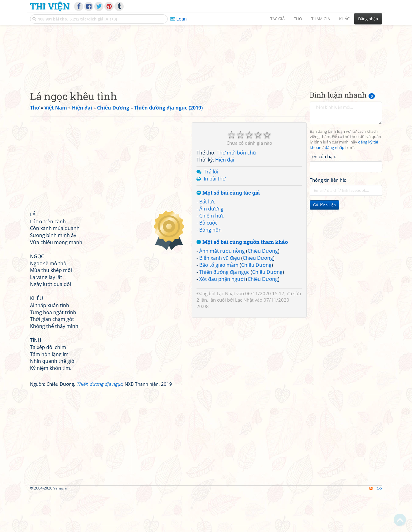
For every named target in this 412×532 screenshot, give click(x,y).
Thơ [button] (298, 19)
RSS (376, 527)
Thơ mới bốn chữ (236, 191)
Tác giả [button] (277, 19)
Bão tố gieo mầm (219, 303)
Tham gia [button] (321, 19)
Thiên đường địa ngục (224, 310)
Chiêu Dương (263, 289)
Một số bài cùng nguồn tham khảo (242, 280)
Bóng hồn (210, 268)
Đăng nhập (368, 19)
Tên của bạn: (323, 195)
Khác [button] (344, 19)
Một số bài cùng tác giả (228, 231)
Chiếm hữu (212, 254)
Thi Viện (50, 6)
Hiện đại (225, 198)
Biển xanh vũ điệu (220, 296)
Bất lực (207, 240)
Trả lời (211, 210)
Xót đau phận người (222, 317)
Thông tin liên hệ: (328, 218)
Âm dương (211, 247)
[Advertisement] (206, 72)
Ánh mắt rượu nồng (222, 289)
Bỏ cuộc (208, 261)
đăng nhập (335, 186)
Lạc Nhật (226, 332)
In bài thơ (215, 217)
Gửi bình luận (324, 243)
